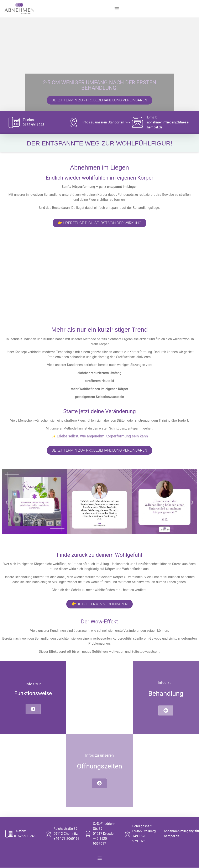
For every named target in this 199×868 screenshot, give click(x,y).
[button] (117, 9)
